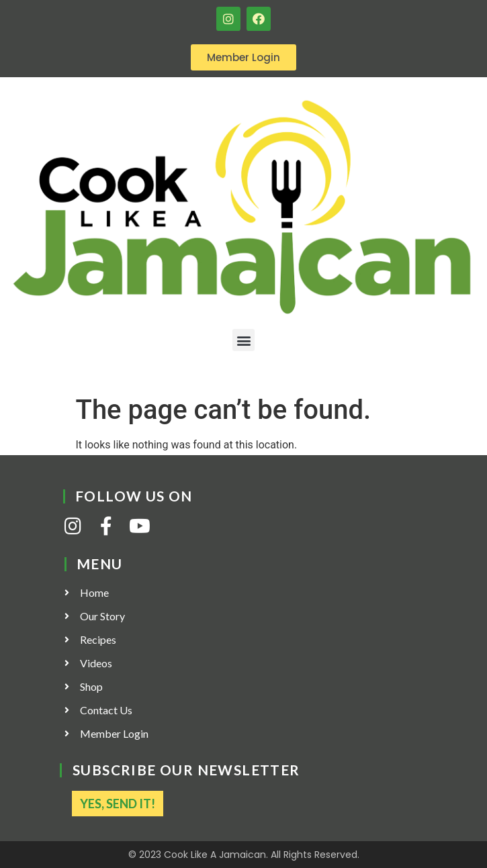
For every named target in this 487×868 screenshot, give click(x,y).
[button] (243, 340)
